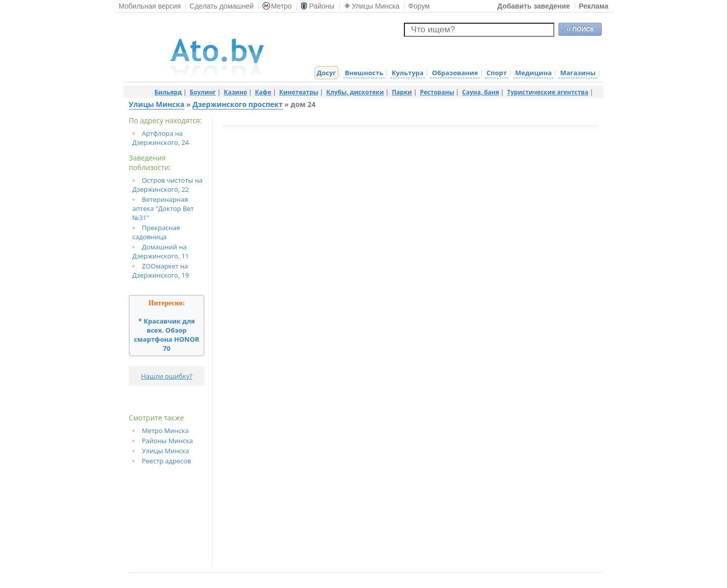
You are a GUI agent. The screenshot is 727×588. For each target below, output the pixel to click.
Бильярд (168, 92)
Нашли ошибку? (167, 376)
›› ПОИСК (580, 29)
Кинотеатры (299, 92)
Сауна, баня (480, 92)
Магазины (578, 73)
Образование (455, 73)
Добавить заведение (534, 6)
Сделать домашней (222, 6)
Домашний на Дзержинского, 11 (161, 251)
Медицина (533, 73)
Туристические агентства (548, 92)
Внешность (364, 73)
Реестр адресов (167, 461)
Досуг (326, 73)
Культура (408, 73)
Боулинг (203, 92)
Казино (235, 92)
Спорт (496, 73)
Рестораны (437, 92)
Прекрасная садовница (156, 232)
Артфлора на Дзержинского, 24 (161, 138)
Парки (402, 92)
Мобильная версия (150, 6)
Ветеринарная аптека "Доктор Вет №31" (163, 208)
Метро (277, 6)
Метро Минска (165, 431)
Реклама (593, 6)
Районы (317, 6)
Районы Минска (167, 441)
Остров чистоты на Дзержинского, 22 (167, 185)
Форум (419, 6)
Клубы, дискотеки (355, 92)
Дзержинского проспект (237, 104)
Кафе (263, 92)
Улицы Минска (371, 6)
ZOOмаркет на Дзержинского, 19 (161, 271)
